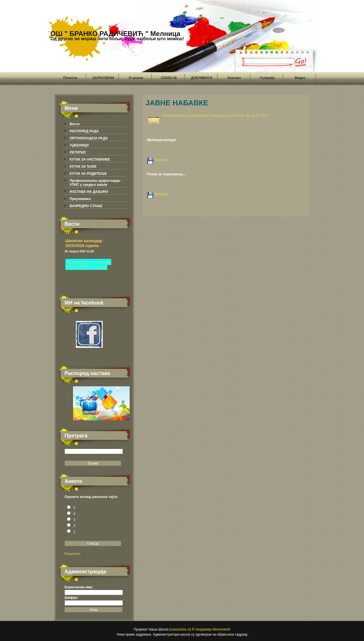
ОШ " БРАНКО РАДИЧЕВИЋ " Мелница (117, 35)
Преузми (160, 160)
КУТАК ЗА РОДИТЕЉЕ (88, 174)
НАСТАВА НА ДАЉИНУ (89, 192)
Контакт (234, 78)
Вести (75, 124)
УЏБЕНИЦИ (79, 145)
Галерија (267, 78)
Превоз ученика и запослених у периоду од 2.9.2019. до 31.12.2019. (215, 116)
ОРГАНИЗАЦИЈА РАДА (89, 138)
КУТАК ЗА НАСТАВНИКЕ (90, 159)
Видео (300, 78)
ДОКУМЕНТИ (202, 78)
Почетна (70, 78)
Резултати (72, 554)
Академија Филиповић (213, 629)
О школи (136, 78)
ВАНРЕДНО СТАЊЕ (86, 206)
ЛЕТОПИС (78, 152)
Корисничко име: (79, 587)
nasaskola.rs (180, 629)
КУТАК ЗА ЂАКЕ (83, 167)
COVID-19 (169, 78)
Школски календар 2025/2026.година (84, 243)
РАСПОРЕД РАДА (84, 131)
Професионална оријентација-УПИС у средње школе (95, 183)
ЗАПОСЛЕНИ (103, 78)
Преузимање (80, 199)
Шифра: (71, 598)
